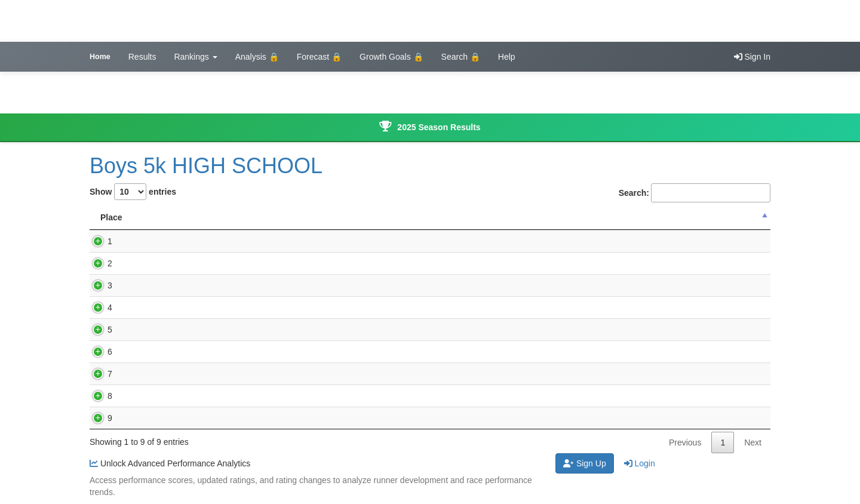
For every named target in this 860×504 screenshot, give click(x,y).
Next (753, 442)
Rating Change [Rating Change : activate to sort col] (712, 217)
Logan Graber (174, 396)
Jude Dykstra (173, 241)
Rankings (195, 57)
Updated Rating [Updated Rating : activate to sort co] (606, 217)
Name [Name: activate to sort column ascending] (164, 217)
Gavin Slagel (172, 308)
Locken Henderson (183, 285)
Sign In (752, 57)
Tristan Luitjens (176, 330)
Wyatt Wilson (173, 374)
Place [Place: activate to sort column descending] (111, 217)
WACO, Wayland (383, 241)
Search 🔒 (461, 57)
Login (640, 463)
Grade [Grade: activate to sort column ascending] (313, 217)
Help (507, 57)
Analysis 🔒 (257, 57)
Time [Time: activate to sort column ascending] (261, 217)
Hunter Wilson (174, 352)
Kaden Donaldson (181, 418)
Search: (695, 193)
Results (142, 57)
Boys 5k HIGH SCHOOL (206, 166)
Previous (685, 442)
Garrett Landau (176, 263)
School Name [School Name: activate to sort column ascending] (383, 217)
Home (100, 57)
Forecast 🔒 (319, 57)
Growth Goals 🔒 (391, 57)
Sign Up (585, 463)
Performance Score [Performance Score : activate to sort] (489, 217)
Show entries (133, 192)
